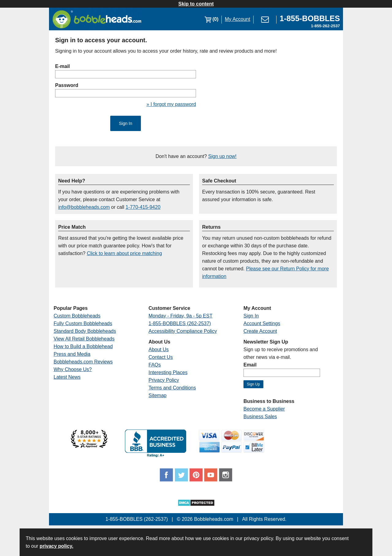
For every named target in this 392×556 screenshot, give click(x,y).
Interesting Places (168, 372)
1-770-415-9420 (143, 207)
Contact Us (161, 357)
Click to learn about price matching (124, 253)
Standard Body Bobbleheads (85, 331)
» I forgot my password (171, 104)
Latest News (67, 377)
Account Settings (262, 323)
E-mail (62, 66)
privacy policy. (56, 546)
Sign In (251, 316)
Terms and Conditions (172, 388)
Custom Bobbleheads (77, 316)
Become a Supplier (264, 409)
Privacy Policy (164, 380)
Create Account (260, 331)
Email (250, 365)
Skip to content (196, 4)
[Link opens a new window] (310, 19)
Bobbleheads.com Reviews (83, 362)
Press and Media (72, 354)
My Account (237, 19)
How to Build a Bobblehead (83, 346)
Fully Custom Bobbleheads (83, 323)
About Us (159, 349)
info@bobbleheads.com (84, 207)
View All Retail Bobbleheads (84, 339)
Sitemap (158, 395)
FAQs (155, 365)
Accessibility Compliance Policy (183, 331)
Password (67, 85)
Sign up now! (222, 156)
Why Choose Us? (73, 369)
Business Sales (260, 417)
